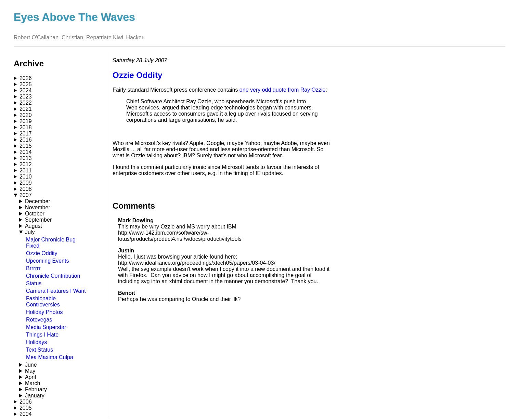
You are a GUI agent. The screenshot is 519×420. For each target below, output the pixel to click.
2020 (26, 115)
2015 (26, 146)
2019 (26, 121)
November (38, 207)
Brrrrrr (33, 268)
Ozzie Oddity (42, 253)
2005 (26, 408)
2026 (26, 78)
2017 (26, 134)
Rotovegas (39, 320)
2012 (26, 164)
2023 (26, 97)
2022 (26, 103)
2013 (26, 158)
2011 (26, 170)
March (33, 383)
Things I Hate (42, 335)
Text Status (40, 350)
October (35, 214)
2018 (26, 127)
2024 (26, 90)
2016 (26, 140)
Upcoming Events (47, 261)
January (35, 396)
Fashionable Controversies (43, 301)
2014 (26, 152)
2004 (26, 414)
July (30, 232)
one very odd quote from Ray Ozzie (283, 90)
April (30, 377)
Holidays (36, 342)
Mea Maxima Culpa (50, 357)
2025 (26, 84)
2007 (26, 195)
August (34, 226)
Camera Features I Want (56, 291)
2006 (26, 402)
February (36, 389)
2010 (26, 177)
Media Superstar (46, 327)
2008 (26, 189)
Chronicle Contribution (53, 276)
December (38, 201)
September (38, 220)
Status (34, 283)
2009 (26, 183)
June (31, 365)
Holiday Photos (44, 312)
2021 (26, 109)
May (30, 371)
